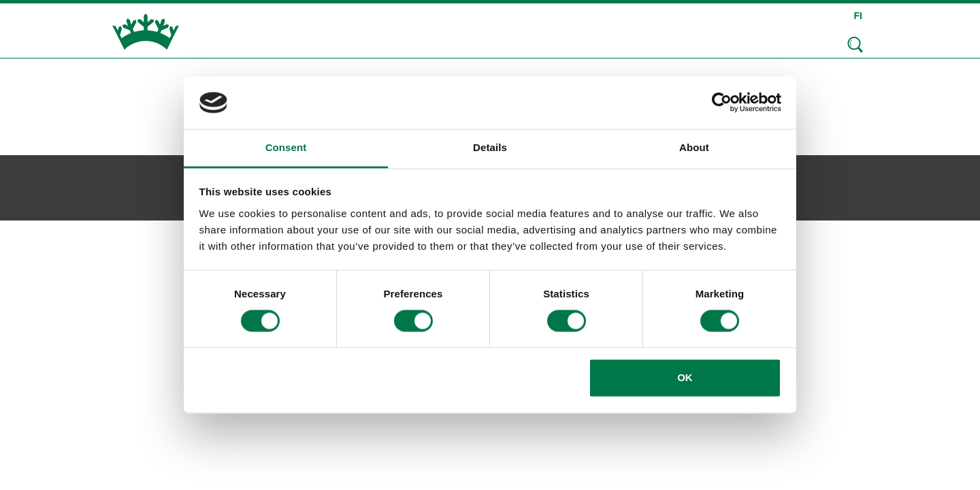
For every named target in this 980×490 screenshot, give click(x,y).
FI (858, 16)
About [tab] (694, 147)
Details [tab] (490, 147)
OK (685, 377)
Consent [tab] (286, 147)
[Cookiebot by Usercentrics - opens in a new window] (722, 103)
